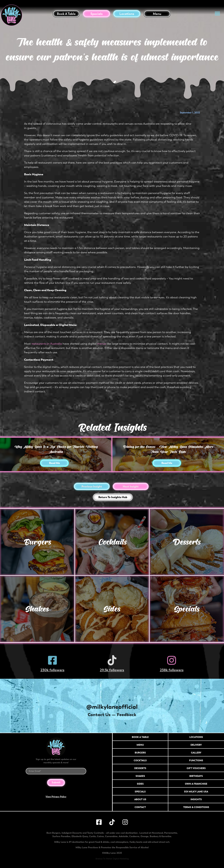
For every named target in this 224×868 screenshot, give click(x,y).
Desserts (187, 542)
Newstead (157, 833)
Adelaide (123, 836)
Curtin (92, 836)
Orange (145, 836)
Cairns (100, 836)
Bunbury (154, 836)
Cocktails (112, 542)
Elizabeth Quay (80, 836)
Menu (157, 14)
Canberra (134, 836)
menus (102, 344)
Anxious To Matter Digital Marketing (112, 859)
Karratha (166, 836)
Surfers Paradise (61, 836)
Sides (112, 609)
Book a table (66, 14)
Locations (127, 14)
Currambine (111, 836)
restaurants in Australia (47, 344)
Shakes (37, 609)
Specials (96, 14)
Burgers (37, 542)
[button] (217, 13)
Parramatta (171, 833)
